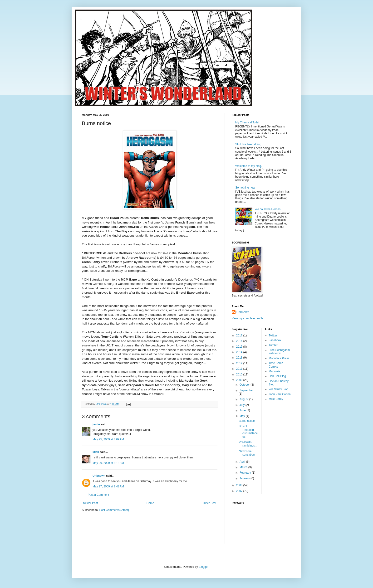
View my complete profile (248, 318)
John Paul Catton (280, 394)
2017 (240, 335)
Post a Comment (98, 495)
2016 (240, 341)
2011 (240, 369)
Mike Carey (276, 399)
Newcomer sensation (247, 453)
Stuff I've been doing (248, 144)
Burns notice (247, 421)
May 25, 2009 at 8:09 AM (108, 439)
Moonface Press (279, 358)
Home (150, 503)
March (244, 467)
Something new (245, 188)
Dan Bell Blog (277, 376)
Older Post (209, 503)
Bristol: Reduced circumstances (248, 431)
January (245, 478)
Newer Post (90, 503)
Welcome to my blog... (249, 166)
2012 (240, 363)
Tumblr (273, 345)
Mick (96, 452)
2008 (240, 485)
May (243, 416)
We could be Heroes (268, 209)
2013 (240, 358)
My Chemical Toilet (247, 122)
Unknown (99, 476)
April (243, 462)
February (246, 473)
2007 (240, 491)
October (245, 385)
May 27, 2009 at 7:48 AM (108, 486)
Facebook (275, 340)
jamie (96, 424)
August (244, 399)
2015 (240, 347)
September (247, 390)
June (243, 410)
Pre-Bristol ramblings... (248, 444)
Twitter (273, 335)
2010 (240, 374)
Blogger (204, 567)
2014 (240, 352)
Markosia (275, 371)
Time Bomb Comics (276, 365)
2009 (240, 380)
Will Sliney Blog (279, 389)
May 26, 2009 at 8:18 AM (108, 463)
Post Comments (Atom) (114, 510)
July (243, 405)
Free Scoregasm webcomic (279, 352)
